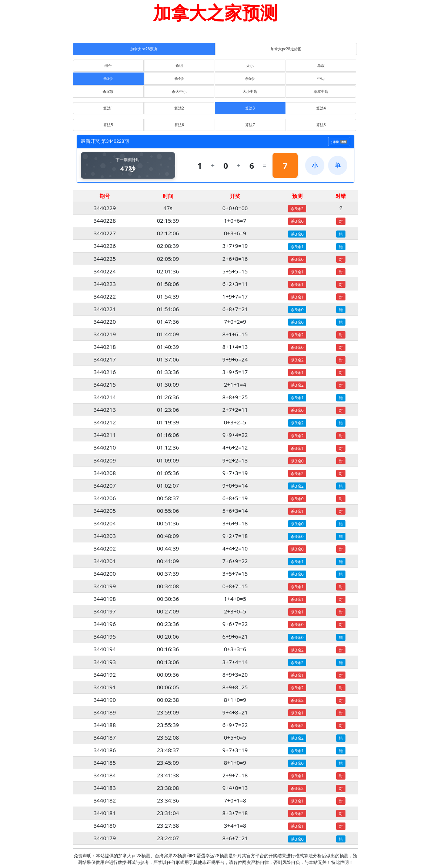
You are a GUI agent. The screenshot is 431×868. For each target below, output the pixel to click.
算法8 (321, 125)
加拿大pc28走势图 (286, 49)
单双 (321, 65)
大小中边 (250, 91)
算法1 (108, 108)
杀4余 (179, 78)
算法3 (250, 108)
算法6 (179, 125)
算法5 (108, 125)
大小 (250, 65)
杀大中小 (179, 91)
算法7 (250, 125)
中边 (321, 78)
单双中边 (321, 91)
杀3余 (108, 78)
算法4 (321, 108)
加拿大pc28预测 (144, 49)
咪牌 (339, 141)
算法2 (179, 108)
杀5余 (250, 78)
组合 (108, 65)
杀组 (179, 65)
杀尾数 (108, 91)
